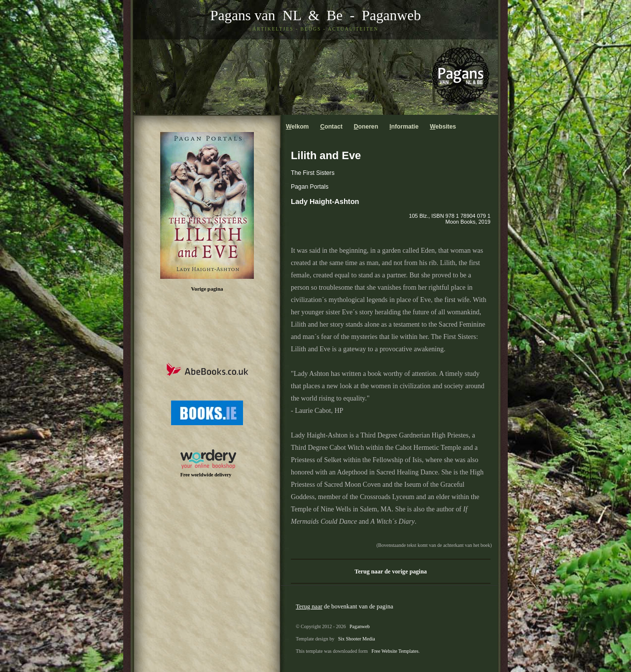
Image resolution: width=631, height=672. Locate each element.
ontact (331, 127)
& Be (322, 15)
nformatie (404, 127)
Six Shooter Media (357, 639)
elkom (297, 127)
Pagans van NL (255, 15)
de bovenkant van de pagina (345, 606)
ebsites (443, 127)
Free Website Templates (395, 651)
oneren (366, 127)
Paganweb (391, 15)
